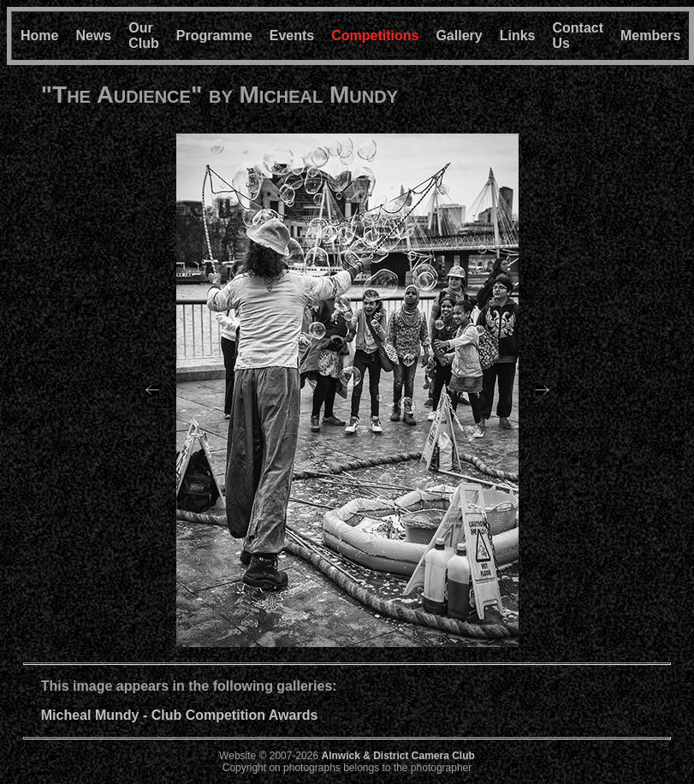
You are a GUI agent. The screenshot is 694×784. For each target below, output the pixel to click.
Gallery (459, 36)
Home (39, 36)
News (93, 36)
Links (518, 36)
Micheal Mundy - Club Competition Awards (180, 715)
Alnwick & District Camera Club (397, 756)
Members (650, 36)
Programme (214, 36)
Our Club (144, 36)
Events (292, 36)
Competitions (375, 36)
